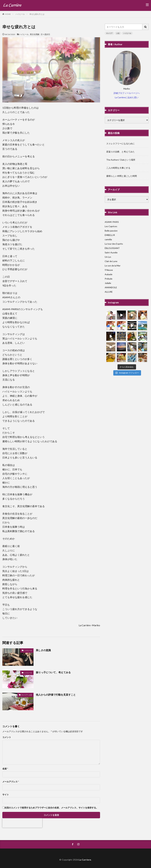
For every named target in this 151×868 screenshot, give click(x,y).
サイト (6, 795)
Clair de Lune (111, 261)
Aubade (109, 274)
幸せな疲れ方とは (37, 14)
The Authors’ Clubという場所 (121, 160)
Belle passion (111, 231)
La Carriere (85, 860)
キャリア (109, 33)
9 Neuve (109, 270)
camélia (108, 239)
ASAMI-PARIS (112, 222)
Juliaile (108, 283)
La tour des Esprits (114, 244)
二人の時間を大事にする (118, 168)
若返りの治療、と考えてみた (120, 152)
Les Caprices (111, 226)
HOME (8, 14)
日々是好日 (45, 34)
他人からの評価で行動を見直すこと (56, 695)
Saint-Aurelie (111, 252)
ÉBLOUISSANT (112, 248)
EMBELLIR (110, 235)
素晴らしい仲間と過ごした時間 (122, 176)
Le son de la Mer (113, 266)
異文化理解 (35, 34)
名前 (5, 769)
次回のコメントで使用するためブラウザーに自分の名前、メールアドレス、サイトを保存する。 (51, 808)
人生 (118, 33)
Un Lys (108, 257)
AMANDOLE (111, 287)
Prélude (109, 279)
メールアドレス (11, 782)
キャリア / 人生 (27, 695)
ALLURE (109, 292)
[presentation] (22, 823)
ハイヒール (20, 14)
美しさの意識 (43, 650)
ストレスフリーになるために (120, 143)
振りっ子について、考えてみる (53, 672)
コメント (7, 737)
